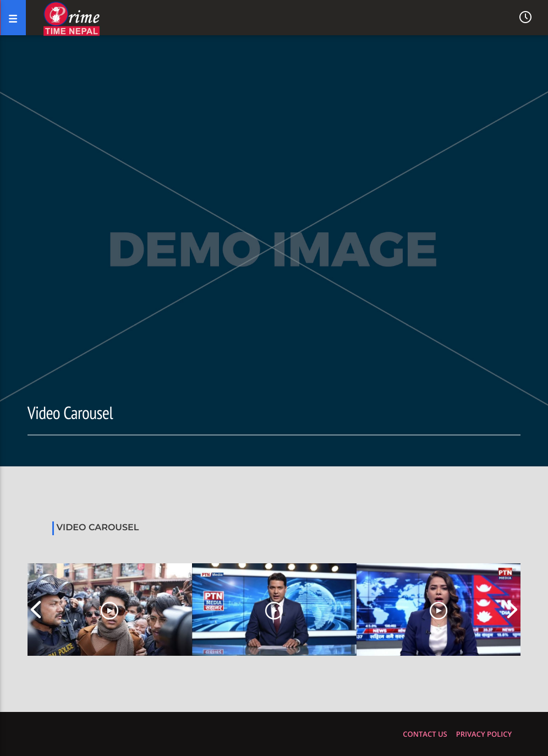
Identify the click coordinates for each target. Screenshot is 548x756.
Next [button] (512, 610)
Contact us (425, 734)
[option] (110, 610)
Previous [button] (36, 610)
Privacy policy (484, 734)
